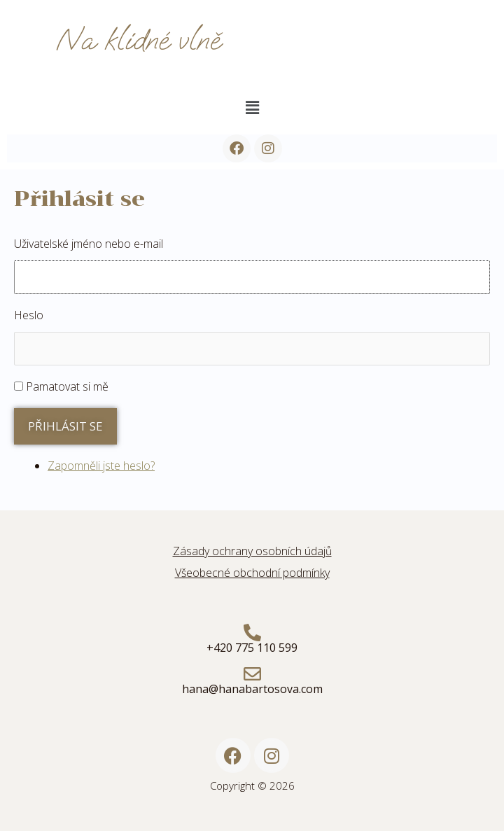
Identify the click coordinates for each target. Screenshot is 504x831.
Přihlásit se (65, 426)
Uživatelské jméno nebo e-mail (89, 244)
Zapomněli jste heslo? (101, 466)
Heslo (29, 315)
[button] (252, 107)
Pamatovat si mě (67, 386)
